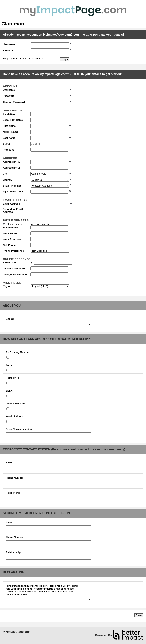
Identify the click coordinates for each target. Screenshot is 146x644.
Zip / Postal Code (13, 192)
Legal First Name (13, 120)
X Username (10, 263)
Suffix (6, 144)
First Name (9, 126)
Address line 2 (11, 168)
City (5, 174)
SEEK (9, 391)
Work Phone (10, 233)
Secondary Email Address (13, 210)
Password (9, 50)
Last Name (9, 138)
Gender (10, 319)
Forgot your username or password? (23, 59)
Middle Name (10, 132)
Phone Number (14, 478)
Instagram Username (15, 274)
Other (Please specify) (19, 429)
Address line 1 (11, 162)
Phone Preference (13, 251)
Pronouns (9, 150)
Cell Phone (9, 245)
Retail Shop (13, 378)
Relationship (13, 493)
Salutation (9, 114)
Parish (10, 365)
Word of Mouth (14, 416)
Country (8, 180)
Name (9, 463)
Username (9, 44)
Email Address (11, 204)
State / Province (12, 186)
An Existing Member (18, 352)
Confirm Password (14, 102)
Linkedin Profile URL (15, 268)
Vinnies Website (15, 403)
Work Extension (12, 239)
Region (7, 286)
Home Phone (10, 227)
